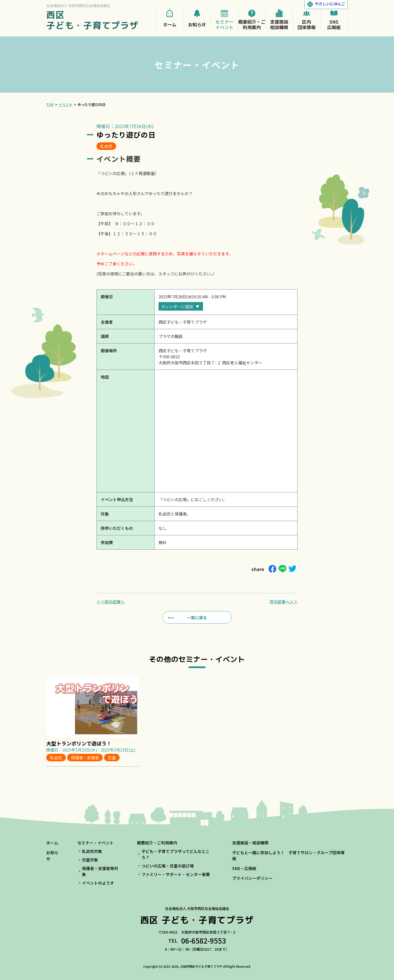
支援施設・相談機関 (250, 843)
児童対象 (90, 860)
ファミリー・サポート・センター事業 (176, 874)
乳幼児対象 (92, 851)
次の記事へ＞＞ (283, 602)
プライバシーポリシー (252, 878)
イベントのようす (98, 883)
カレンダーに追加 (177, 306)
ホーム (52, 843)
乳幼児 (106, 146)
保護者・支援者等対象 (100, 871)
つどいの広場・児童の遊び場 (168, 866)
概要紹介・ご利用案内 (157, 843)
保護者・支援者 (85, 758)
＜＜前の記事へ (111, 602)
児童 (112, 758)
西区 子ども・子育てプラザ (92, 20)
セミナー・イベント (95, 843)
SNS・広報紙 (244, 868)
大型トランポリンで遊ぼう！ (79, 743)
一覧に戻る (197, 617)
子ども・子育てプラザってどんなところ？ (176, 854)
